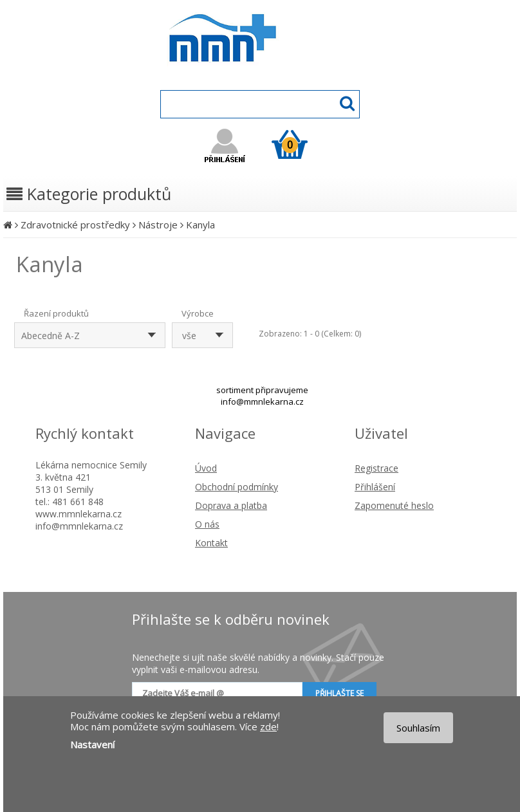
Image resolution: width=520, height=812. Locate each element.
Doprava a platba (231, 505)
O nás (207, 524)
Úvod (206, 468)
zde (268, 726)
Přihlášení (375, 487)
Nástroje (158, 225)
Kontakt (211, 543)
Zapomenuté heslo (394, 505)
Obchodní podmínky (237, 487)
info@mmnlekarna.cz (262, 401)
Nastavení (92, 744)
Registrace (376, 468)
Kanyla (200, 225)
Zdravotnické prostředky (75, 225)
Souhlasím (418, 728)
